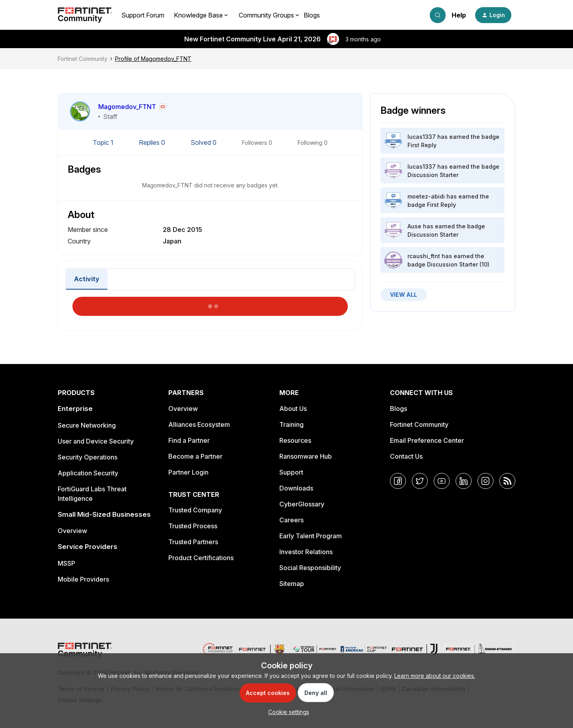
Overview (72, 531)
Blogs (312, 15)
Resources (295, 440)
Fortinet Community (83, 59)
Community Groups (266, 15)
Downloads (296, 488)
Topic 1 (104, 142)
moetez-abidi (426, 196)
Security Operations (88, 457)
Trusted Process (193, 526)
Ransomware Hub (306, 456)
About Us (293, 409)
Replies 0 (153, 142)
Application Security (88, 473)
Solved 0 (204, 142)
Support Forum (143, 15)
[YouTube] (442, 481)
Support (291, 472)
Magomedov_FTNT (127, 107)
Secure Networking (87, 425)
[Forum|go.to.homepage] (85, 15)
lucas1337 (422, 137)
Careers (291, 520)
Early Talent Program (311, 536)
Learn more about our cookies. (435, 676)
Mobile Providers (83, 579)
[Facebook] (398, 481)
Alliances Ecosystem (199, 424)
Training (291, 424)
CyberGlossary (302, 504)
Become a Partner (195, 456)
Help (459, 15)
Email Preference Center (427, 440)
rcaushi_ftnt (424, 256)
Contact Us (406, 456)
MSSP (66, 563)
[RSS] (507, 481)
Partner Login (188, 472)
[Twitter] (420, 481)
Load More (210, 304)
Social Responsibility (310, 568)
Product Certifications (201, 558)
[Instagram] (485, 481)
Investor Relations (306, 552)
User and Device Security (96, 441)
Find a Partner (189, 440)
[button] (493, 15)
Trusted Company (195, 510)
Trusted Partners (193, 542)
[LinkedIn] (464, 481)
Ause (414, 226)
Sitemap (292, 584)
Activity (87, 279)
